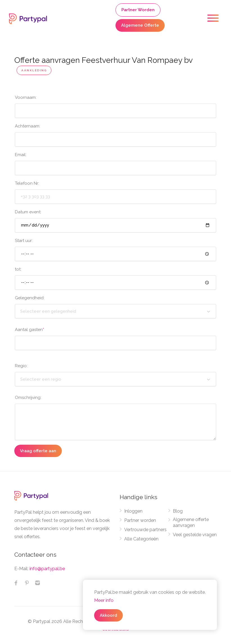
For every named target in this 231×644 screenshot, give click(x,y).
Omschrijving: (28, 398)
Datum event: (28, 212)
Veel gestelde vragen (195, 535)
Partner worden (140, 520)
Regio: (21, 366)
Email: (21, 155)
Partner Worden (138, 10)
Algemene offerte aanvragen (191, 522)
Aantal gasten (30, 330)
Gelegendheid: (30, 298)
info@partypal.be (47, 569)
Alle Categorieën (141, 539)
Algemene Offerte (140, 25)
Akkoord (108, 615)
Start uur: (24, 241)
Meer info (104, 600)
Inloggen (133, 511)
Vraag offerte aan (38, 451)
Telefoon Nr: (27, 183)
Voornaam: (26, 97)
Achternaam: (28, 126)
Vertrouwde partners (145, 530)
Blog (178, 511)
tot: (18, 269)
